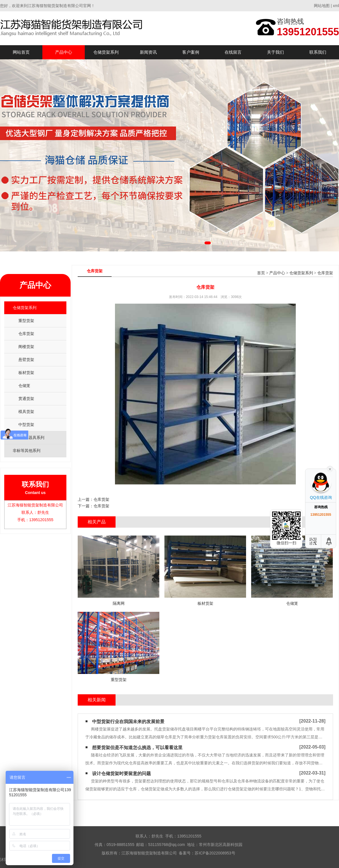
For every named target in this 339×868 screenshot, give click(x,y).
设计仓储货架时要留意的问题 (121, 774)
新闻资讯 (148, 52)
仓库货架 (26, 334)
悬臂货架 (26, 360)
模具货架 (26, 412)
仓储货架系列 (106, 52)
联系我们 (318, 52)
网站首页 (21, 52)
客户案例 (191, 52)
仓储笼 (24, 386)
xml (336, 6)
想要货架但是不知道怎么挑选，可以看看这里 (137, 748)
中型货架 (26, 425)
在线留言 (233, 52)
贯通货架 (26, 399)
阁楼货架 (26, 347)
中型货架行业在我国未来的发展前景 (128, 722)
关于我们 (275, 52)
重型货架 (26, 321)
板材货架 (26, 373)
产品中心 (64, 52)
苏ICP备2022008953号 (215, 853)
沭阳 (4, 860)
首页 (261, 273)
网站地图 (322, 6)
